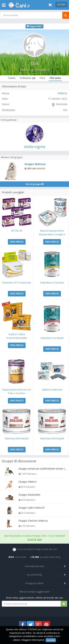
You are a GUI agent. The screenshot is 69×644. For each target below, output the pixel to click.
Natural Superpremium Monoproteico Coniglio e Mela (52, 234)
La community (34, 575)
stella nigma (42, 70)
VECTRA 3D (17, 231)
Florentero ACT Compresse (17, 283)
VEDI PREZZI (17, 242)
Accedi (61, 4)
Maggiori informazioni (33, 640)
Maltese (25, 70)
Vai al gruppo (34, 184)
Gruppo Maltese (35, 164)
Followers (28, 78)
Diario (12, 78)
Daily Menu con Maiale (52, 338)
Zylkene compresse (52, 390)
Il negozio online (34, 583)
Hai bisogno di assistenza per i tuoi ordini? (35, 538)
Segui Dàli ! (34, 26)
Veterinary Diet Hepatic (17, 439)
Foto (42, 78)
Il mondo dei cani (35, 566)
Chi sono (55, 78)
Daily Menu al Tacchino (52, 283)
